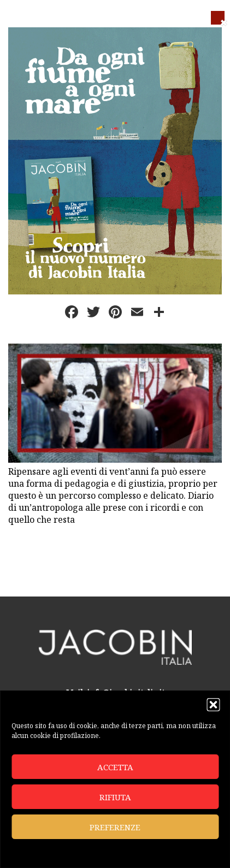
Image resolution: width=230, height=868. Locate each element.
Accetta (115, 767)
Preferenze (115, 827)
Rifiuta (115, 797)
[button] (213, 705)
